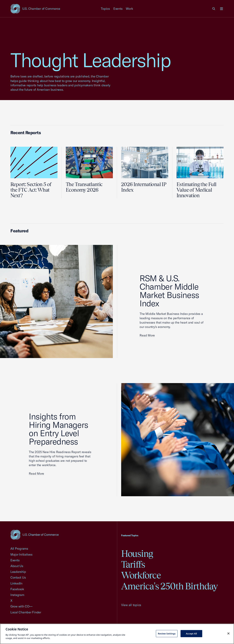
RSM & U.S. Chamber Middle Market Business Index (169, 291)
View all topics (131, 605)
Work (129, 9)
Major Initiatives (21, 554)
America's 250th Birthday (170, 586)
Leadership (18, 572)
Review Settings (167, 633)
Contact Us (18, 577)
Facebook (17, 589)
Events (118, 9)
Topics (105, 9)
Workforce (141, 575)
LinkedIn (16, 583)
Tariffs (133, 564)
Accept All (191, 633)
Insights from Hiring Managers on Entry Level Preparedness (58, 429)
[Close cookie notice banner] (228, 633)
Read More (147, 335)
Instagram (17, 595)
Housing (137, 554)
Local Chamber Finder (26, 612)
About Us (17, 566)
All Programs (19, 549)
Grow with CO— (21, 606)
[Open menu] (222, 9)
